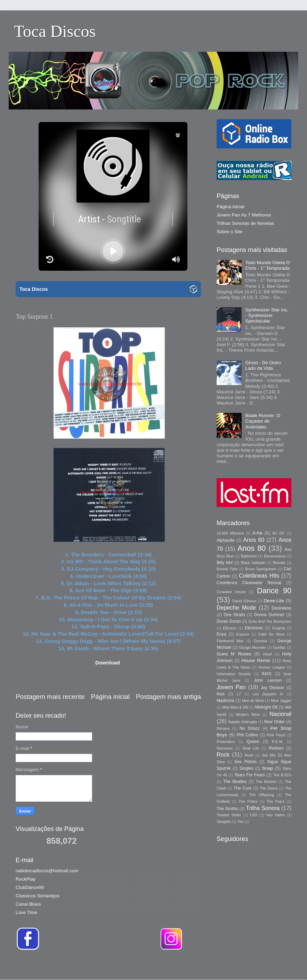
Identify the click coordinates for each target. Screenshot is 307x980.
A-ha (257, 533)
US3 (254, 815)
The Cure (243, 788)
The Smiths (227, 809)
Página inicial (110, 697)
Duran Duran (229, 621)
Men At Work (253, 701)
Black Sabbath (253, 563)
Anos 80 (252, 548)
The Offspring (262, 795)
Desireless (281, 608)
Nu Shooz (250, 728)
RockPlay (26, 879)
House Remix (256, 660)
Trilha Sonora (263, 808)
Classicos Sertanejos (38, 896)
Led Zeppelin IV (268, 694)
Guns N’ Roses (234, 654)
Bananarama (275, 556)
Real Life (251, 748)
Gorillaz (279, 647)
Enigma (279, 628)
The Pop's (276, 801)
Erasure (243, 634)
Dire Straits (234, 615)
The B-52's (282, 775)
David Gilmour (244, 601)
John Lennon (268, 680)
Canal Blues (28, 904)
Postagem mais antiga (168, 697)
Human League (272, 667)
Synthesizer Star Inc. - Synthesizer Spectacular (267, 315)
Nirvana (223, 728)
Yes (241, 822)
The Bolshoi (266, 782)
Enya (221, 634)
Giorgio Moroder (252, 647)
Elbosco (229, 628)
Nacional (280, 714)
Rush (249, 755)
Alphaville (226, 540)
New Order (274, 722)
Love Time (26, 912)
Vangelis (224, 822)
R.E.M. (278, 742)
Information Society (234, 674)
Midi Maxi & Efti (235, 707)
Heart (267, 654)
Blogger (251, 966)
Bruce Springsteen (261, 569)
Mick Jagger (281, 701)
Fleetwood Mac (230, 641)
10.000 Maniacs (230, 533)
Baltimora (249, 556)
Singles (247, 768)
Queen (253, 742)
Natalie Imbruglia (243, 722)
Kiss (221, 694)
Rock (223, 754)
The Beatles (235, 782)
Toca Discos (55, 31)
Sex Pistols (245, 762)
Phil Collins (248, 735)
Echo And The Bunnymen (270, 621)
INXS (267, 674)
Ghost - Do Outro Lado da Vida (263, 365)
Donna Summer (269, 615)
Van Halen (276, 815)
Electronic (254, 628)
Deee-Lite (274, 601)
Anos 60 (254, 540)
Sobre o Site (229, 232)
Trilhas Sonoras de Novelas (245, 223)
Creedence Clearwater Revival (249, 583)
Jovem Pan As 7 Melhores (244, 215)
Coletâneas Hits (259, 575)
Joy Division (272, 688)
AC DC (278, 533)
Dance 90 (274, 591)
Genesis (260, 641)
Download (108, 663)
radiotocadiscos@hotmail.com (47, 871)
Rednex (276, 748)
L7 (239, 694)
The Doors (269, 788)
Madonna (225, 701)
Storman (202, 966)
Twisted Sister (229, 815)
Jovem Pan (231, 687)
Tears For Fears (249, 775)
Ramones (225, 748)
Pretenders (226, 742)
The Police (248, 801)
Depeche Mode (236, 607)
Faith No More (271, 634)
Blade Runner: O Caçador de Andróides (263, 421)
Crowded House (231, 592)
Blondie (279, 563)
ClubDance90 (30, 887)
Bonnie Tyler (227, 569)
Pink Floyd (276, 735)
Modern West (248, 714)
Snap (268, 768)
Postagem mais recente (50, 697)
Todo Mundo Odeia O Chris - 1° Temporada (267, 265)
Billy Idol (225, 563)
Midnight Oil (266, 707)
